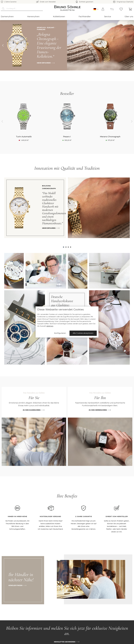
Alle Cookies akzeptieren (83, 333)
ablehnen (50, 326)
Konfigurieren (60, 333)
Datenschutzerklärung (46, 321)
